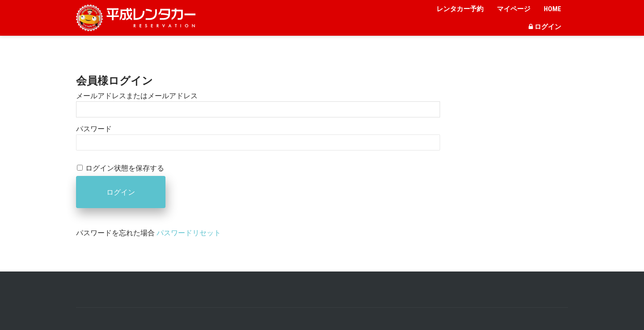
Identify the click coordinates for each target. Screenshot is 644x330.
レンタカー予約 (460, 9)
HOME (553, 9)
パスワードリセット (189, 233)
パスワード (94, 129)
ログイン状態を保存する (125, 168)
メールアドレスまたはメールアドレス (137, 96)
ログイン (545, 27)
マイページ (514, 9)
